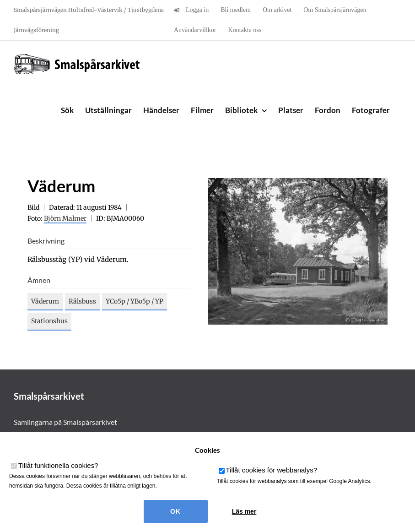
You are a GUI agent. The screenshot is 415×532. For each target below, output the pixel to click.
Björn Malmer (65, 218)
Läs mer (244, 511)
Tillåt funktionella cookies (58, 465)
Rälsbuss (82, 301)
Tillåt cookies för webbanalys (272, 470)
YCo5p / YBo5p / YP (135, 301)
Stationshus (49, 321)
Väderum (45, 301)
